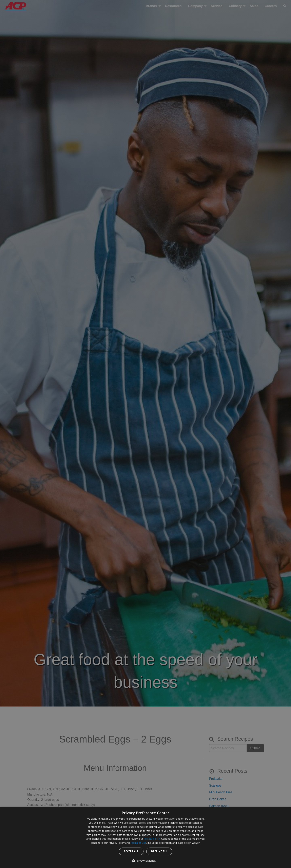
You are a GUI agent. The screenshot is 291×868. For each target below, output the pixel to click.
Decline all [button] (159, 851)
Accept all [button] (131, 851)
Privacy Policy (152, 839)
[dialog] (145, 837)
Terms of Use (138, 843)
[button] (145, 861)
